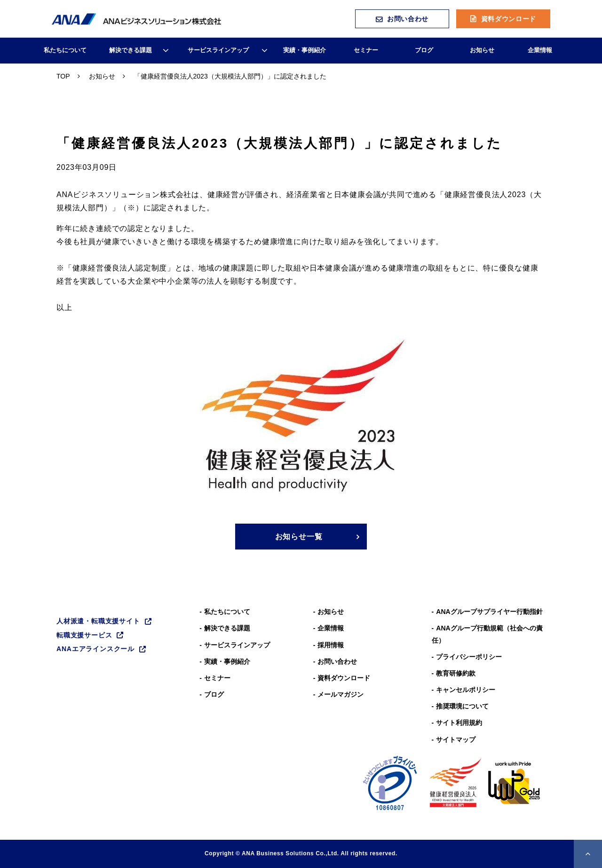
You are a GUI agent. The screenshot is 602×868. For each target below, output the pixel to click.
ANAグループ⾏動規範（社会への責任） (487, 634)
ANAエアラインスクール (95, 649)
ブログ (424, 50)
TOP (63, 76)
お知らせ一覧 (299, 537)
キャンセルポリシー (466, 690)
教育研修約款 (456, 673)
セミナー (366, 50)
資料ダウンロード (509, 19)
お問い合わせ (408, 19)
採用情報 (331, 645)
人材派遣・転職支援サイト (98, 621)
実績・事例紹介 (305, 50)
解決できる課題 (131, 50)
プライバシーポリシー (469, 657)
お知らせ (482, 50)
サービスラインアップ (218, 50)
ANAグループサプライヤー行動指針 (489, 612)
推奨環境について (462, 706)
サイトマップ (456, 740)
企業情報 (540, 50)
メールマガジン (341, 694)
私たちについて (65, 50)
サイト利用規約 (459, 723)
